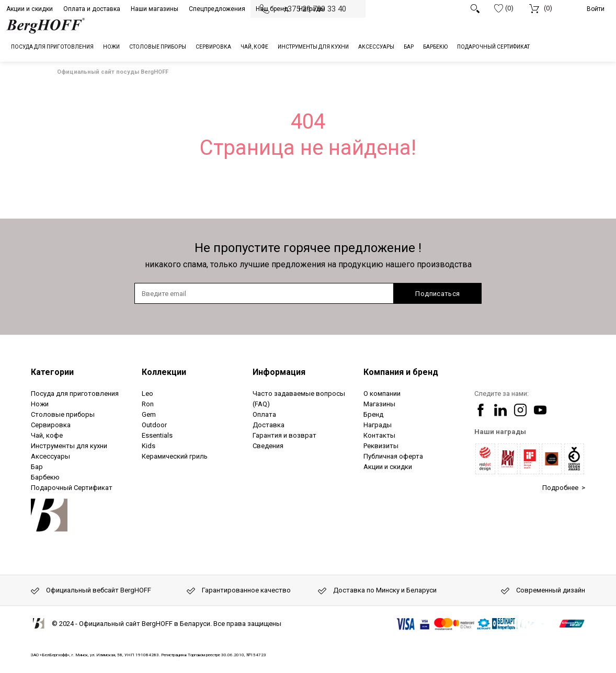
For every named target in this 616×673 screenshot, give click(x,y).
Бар (37, 467)
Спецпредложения (217, 9)
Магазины (379, 404)
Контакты (379, 435)
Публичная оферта (393, 456)
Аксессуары (50, 456)
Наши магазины (155, 9)
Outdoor (154, 425)
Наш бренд (272, 9)
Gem (149, 414)
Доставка (269, 425)
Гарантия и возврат (284, 435)
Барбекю (45, 477)
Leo (147, 393)
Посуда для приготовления (75, 393)
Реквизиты (381, 446)
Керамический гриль (175, 456)
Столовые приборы (63, 414)
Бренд (373, 414)
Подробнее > (564, 488)
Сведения (268, 446)
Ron (148, 404)
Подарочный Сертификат (72, 488)
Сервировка (51, 425)
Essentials (157, 435)
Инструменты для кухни (69, 446)
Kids (149, 446)
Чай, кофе (47, 435)
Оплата (264, 414)
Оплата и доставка (92, 9)
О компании (382, 393)
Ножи (40, 404)
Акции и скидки (30, 9)
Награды (312, 9)
